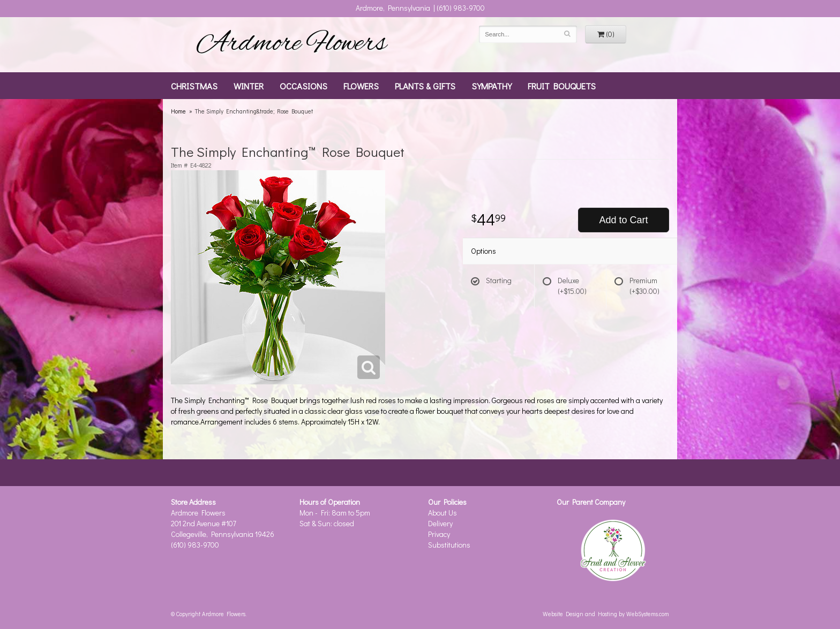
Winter (249, 86)
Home (178, 111)
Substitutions (449, 545)
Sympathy (492, 86)
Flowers (361, 86)
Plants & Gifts (425, 86)
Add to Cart (623, 220)
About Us (442, 513)
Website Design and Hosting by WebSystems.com (606, 614)
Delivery (440, 523)
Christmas (194, 86)
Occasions (303, 86)
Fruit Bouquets (562, 86)
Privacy (439, 534)
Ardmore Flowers (291, 44)
